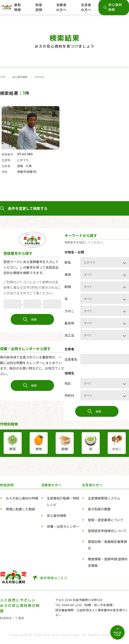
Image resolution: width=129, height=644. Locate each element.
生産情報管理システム (104, 498)
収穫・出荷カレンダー (63, 526)
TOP (3, 77)
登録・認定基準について (106, 520)
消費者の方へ (61, 8)
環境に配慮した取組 (20, 509)
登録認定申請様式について (107, 531)
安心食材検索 (20, 77)
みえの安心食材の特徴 (22, 498)
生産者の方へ (86, 8)
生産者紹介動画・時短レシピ (63, 501)
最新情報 (18, 7)
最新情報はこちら (54, 578)
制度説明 (39, 8)
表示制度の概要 (99, 509)
